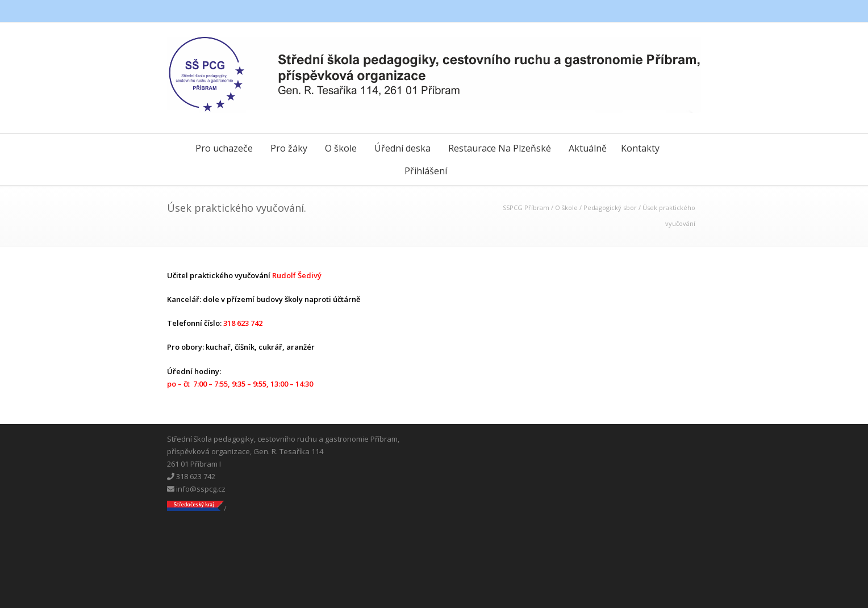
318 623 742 (191, 476)
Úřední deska (402, 148)
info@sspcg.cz (196, 489)
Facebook (644, 11)
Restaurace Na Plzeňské (500, 148)
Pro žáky (289, 148)
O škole (341, 148)
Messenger (667, 11)
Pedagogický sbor (610, 207)
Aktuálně (588, 148)
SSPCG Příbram (526, 207)
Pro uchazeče (224, 148)
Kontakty (640, 148)
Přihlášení (426, 171)
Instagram (690, 11)
